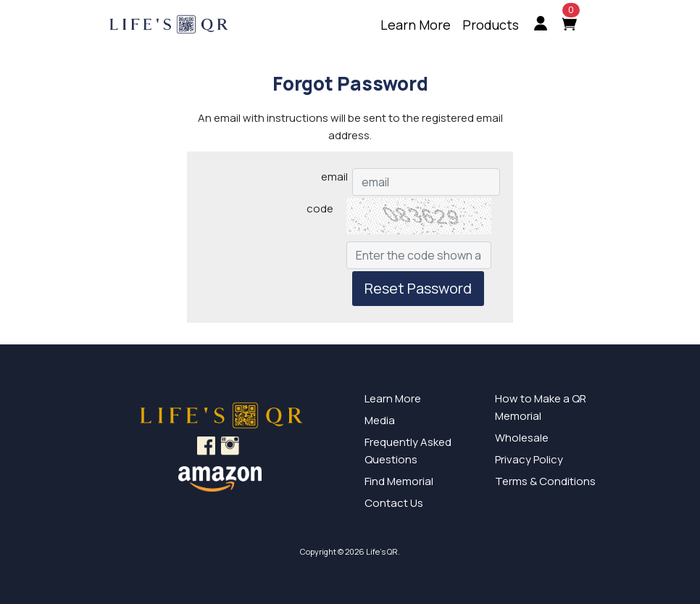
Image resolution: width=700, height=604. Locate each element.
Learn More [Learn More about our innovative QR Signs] (393, 398)
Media (380, 420)
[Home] (184, 25)
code (320, 208)
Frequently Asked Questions (408, 451)
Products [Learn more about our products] (491, 25)
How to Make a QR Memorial (541, 407)
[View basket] (578, 25)
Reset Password (418, 288)
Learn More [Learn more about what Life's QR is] (416, 25)
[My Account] (541, 25)
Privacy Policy (529, 459)
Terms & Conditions (545, 481)
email (334, 177)
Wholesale (522, 438)
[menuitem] (416, 25)
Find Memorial (399, 481)
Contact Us (394, 503)
